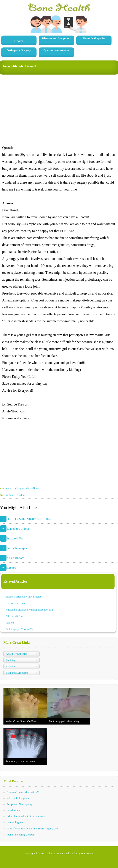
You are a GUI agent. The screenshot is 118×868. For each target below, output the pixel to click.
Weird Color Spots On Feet (21, 721)
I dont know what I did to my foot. (26, 816)
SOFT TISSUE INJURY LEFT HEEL (29, 519)
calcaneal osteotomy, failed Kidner (24, 597)
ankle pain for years (18, 798)
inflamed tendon (15, 495)
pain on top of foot (18, 529)
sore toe (11, 568)
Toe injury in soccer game (20, 761)
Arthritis (11, 666)
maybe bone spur (17, 548)
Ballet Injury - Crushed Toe (20, 629)
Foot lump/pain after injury (64, 721)
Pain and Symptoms (17, 673)
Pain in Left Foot (14, 616)
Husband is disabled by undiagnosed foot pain (29, 610)
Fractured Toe (15, 538)
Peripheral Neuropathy (19, 804)
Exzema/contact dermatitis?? (23, 792)
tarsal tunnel (14, 810)
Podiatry (11, 660)
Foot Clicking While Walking (22, 488)
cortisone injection (15, 603)
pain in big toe (15, 822)
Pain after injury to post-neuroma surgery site (32, 828)
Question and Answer (56, 50)
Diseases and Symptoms (56, 38)
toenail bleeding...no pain (21, 835)
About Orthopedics (94, 38)
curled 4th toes (15, 558)
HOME (19, 41)
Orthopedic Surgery (19, 50)
